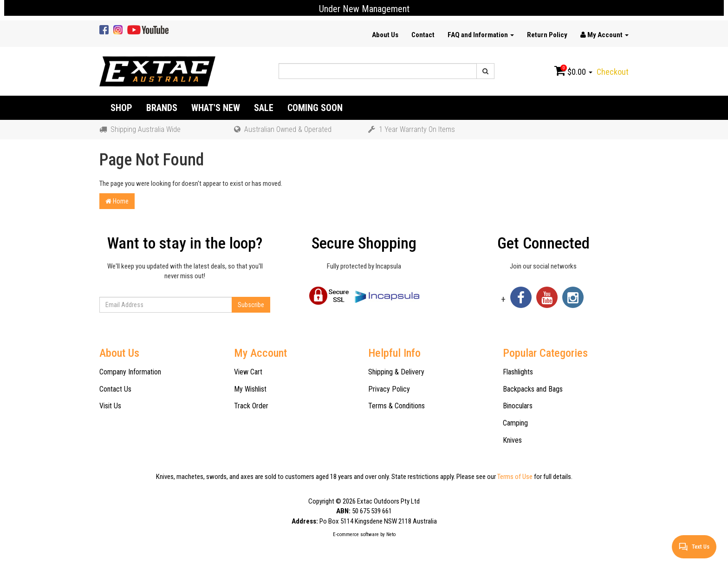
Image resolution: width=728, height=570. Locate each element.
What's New (216, 108)
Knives (512, 440)
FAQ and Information (481, 35)
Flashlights (518, 372)
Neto (391, 534)
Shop (121, 108)
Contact (423, 35)
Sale (264, 108)
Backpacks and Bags (533, 389)
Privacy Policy (389, 389)
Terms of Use (515, 477)
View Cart (248, 372)
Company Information (130, 372)
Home (117, 201)
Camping (515, 423)
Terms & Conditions (396, 406)
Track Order (251, 406)
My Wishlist (250, 389)
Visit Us (110, 406)
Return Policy (547, 35)
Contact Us (115, 389)
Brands (162, 108)
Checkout (613, 72)
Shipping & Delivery (396, 372)
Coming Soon (315, 108)
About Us (385, 35)
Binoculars (518, 406)
